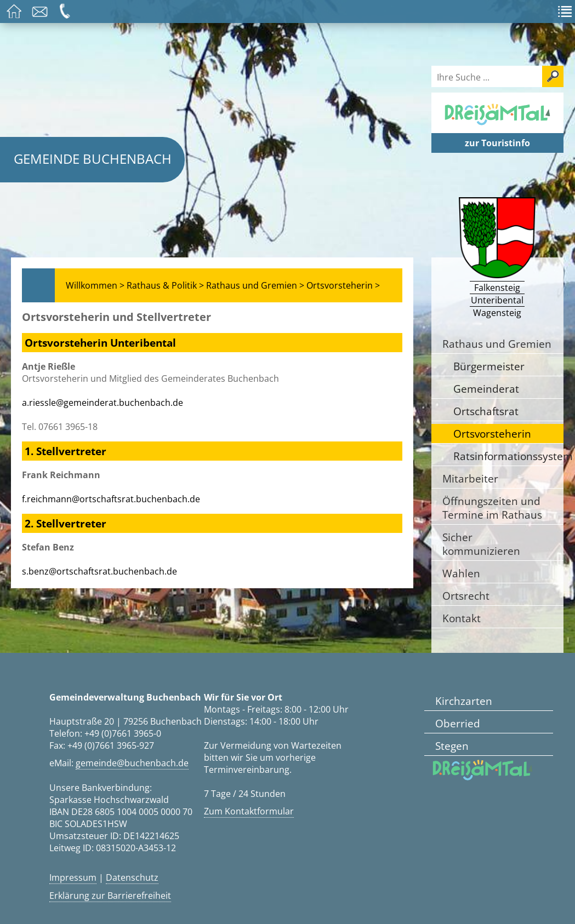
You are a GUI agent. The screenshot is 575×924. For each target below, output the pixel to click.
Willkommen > (95, 285)
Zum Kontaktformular (249, 811)
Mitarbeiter (470, 478)
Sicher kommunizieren (481, 544)
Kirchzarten (464, 701)
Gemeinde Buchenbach (93, 159)
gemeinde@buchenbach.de (132, 763)
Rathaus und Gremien (497, 344)
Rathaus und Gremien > (255, 285)
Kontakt (462, 618)
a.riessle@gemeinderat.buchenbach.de (103, 403)
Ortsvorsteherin (492, 434)
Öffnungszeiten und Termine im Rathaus (492, 508)
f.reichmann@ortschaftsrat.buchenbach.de (111, 499)
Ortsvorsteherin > (343, 285)
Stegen (452, 746)
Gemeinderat (486, 389)
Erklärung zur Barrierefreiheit (110, 896)
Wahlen (461, 573)
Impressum (73, 877)
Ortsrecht (466, 596)
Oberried (458, 723)
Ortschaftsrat (486, 411)
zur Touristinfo (497, 143)
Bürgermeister (489, 366)
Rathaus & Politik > (165, 285)
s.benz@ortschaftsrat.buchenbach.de (99, 571)
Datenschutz (132, 877)
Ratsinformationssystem (508, 456)
